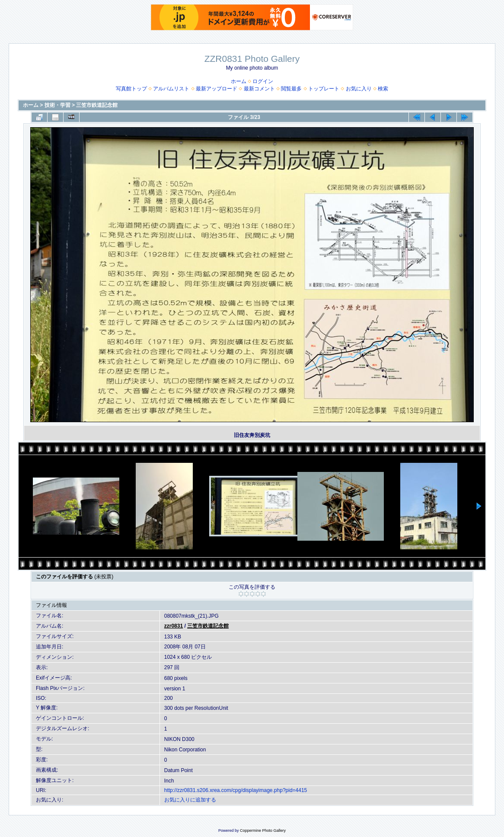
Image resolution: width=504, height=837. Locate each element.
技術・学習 (57, 105)
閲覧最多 (291, 89)
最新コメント (259, 89)
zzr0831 (174, 626)
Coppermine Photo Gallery (263, 831)
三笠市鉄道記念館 (97, 105)
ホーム (239, 81)
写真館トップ (131, 89)
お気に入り (359, 89)
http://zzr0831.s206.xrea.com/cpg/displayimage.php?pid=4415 (236, 790)
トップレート (324, 89)
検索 (383, 89)
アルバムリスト (171, 89)
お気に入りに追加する (190, 800)
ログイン (263, 81)
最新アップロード (217, 89)
